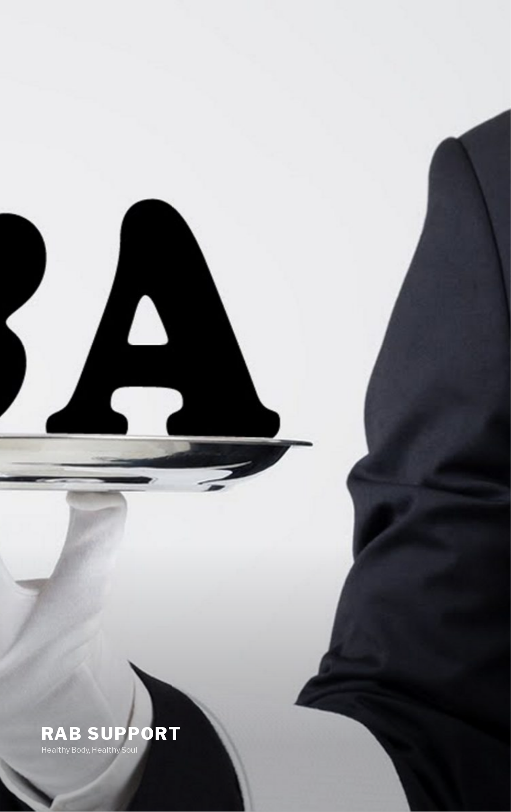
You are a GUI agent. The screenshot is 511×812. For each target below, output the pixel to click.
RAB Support (112, 734)
